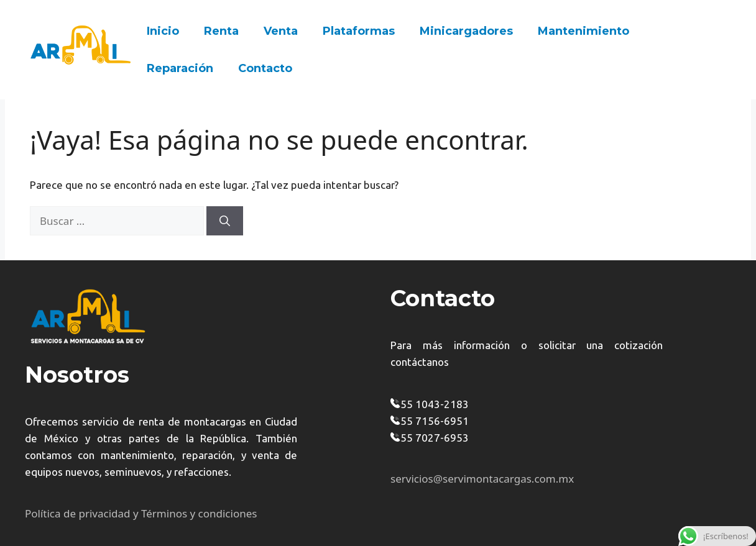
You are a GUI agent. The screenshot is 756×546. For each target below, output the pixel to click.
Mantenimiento (583, 31)
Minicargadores (466, 31)
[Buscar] (225, 221)
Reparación (180, 68)
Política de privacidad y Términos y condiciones (141, 513)
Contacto (265, 68)
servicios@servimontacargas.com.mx (482, 479)
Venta (281, 31)
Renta (221, 31)
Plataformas (359, 31)
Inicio (163, 31)
